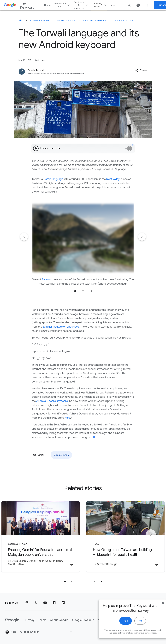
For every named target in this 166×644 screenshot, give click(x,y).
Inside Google (66, 21)
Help (11, 632)
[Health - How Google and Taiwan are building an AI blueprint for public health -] (125, 537)
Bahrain (46, 280)
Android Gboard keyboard (52, 401)
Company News (40, 21)
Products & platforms (81, 5)
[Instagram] (27, 603)
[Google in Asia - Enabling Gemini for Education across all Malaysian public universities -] (41, 537)
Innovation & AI (63, 5)
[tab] (65, 581)
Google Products (83, 620)
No (133, 627)
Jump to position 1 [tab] (75, 291)
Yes (118, 627)
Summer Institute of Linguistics (61, 327)
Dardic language (53, 179)
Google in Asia (123, 21)
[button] (141, 70)
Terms (42, 620)
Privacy (30, 620)
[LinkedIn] (63, 603)
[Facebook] (54, 603)
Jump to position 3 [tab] (91, 291)
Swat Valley (113, 179)
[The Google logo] (12, 620)
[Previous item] (24, 237)
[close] (156, 609)
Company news (99, 5)
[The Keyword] (20, 21)
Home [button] (47, 5)
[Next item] (142, 237)
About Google (59, 620)
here (68, 418)
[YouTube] (45, 603)
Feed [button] (113, 5)
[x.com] (36, 603)
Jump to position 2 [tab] (83, 291)
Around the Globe (94, 21)
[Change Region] (47, 632)
